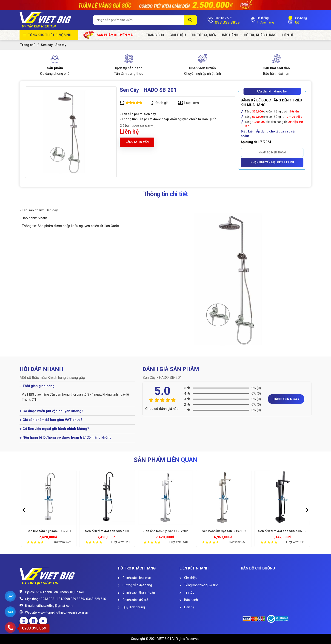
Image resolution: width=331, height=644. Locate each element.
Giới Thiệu (178, 35)
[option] (49, 510)
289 (180, 103)
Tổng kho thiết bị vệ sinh (50, 35)
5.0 (122, 103)
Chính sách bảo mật (135, 578)
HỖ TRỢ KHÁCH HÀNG (260, 35)
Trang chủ (155, 35)
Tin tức (187, 592)
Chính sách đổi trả (133, 600)
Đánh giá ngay (286, 399)
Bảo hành (230, 35)
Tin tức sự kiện (204, 35)
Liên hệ (187, 607)
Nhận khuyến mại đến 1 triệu (272, 162)
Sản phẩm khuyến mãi (109, 35)
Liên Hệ (288, 35)
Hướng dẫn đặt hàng (135, 585)
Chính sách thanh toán (136, 592)
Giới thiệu (188, 578)
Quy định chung (131, 607)
